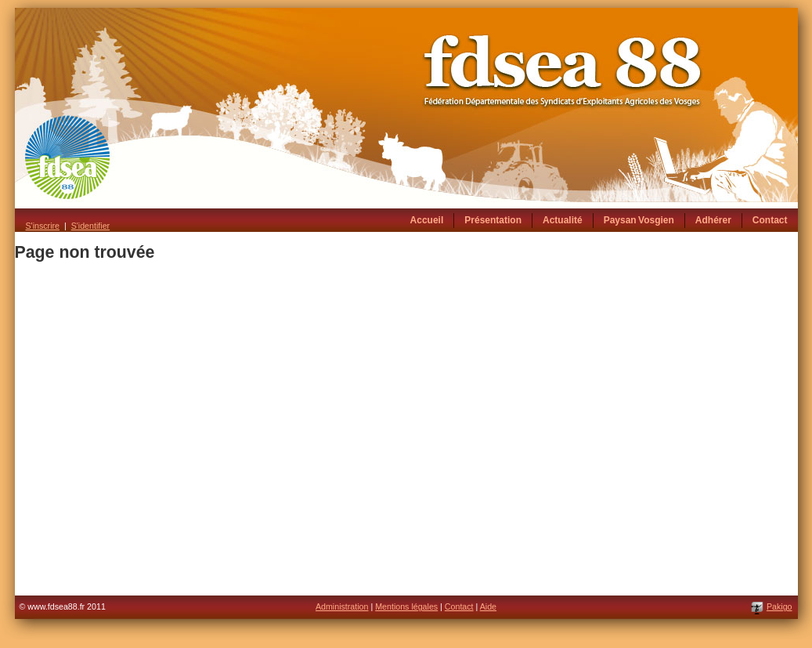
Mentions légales (406, 606)
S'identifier (90, 226)
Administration (342, 606)
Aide (488, 606)
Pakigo (780, 606)
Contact (459, 606)
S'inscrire (43, 226)
